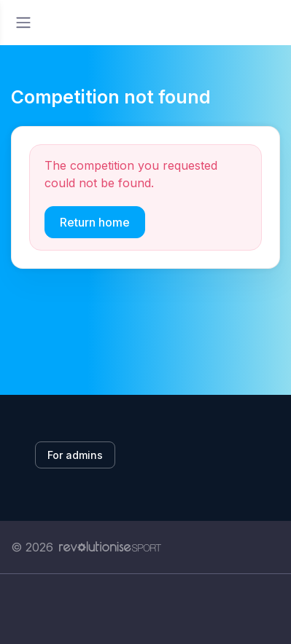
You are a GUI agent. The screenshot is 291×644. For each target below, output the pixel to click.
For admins (75, 455)
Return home (95, 222)
